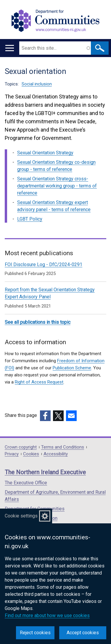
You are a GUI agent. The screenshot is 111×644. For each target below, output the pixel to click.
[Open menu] (10, 48)
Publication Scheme (72, 368)
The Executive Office (26, 483)
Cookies (31, 454)
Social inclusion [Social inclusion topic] (37, 84)
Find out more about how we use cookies (47, 615)
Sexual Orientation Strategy (45, 153)
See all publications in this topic (38, 322)
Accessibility (56, 454)
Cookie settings (21, 516)
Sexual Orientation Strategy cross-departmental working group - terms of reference (57, 186)
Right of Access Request (39, 382)
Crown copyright (21, 447)
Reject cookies (35, 633)
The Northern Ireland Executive (45, 472)
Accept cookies (83, 633)
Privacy (12, 454)
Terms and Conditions (63, 447)
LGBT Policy (30, 219)
